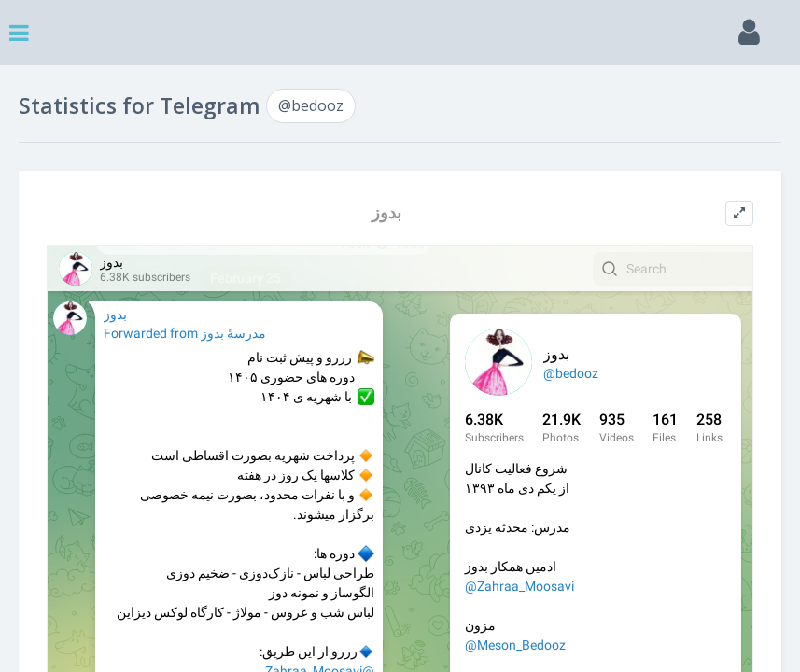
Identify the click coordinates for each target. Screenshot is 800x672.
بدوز (386, 212)
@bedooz (311, 105)
